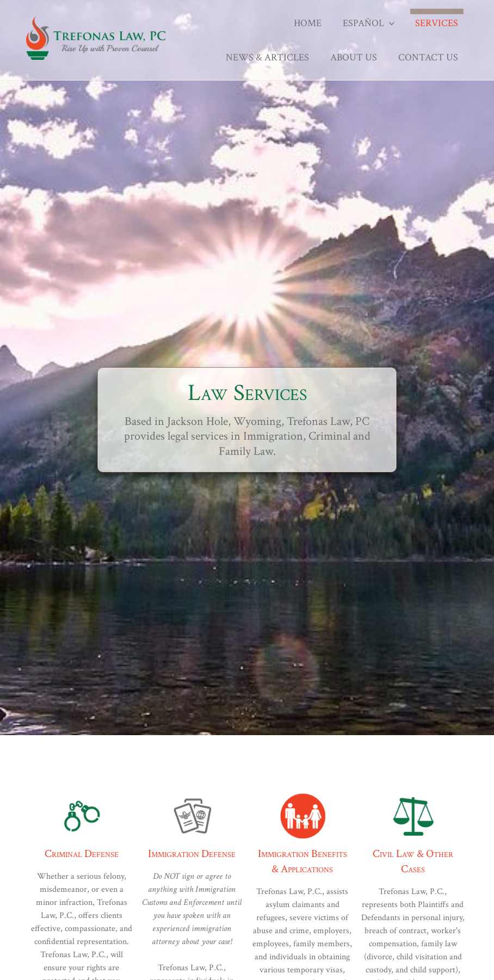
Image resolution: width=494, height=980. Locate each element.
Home (308, 23)
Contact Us (428, 57)
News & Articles (267, 57)
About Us (354, 57)
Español (370, 23)
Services (437, 23)
